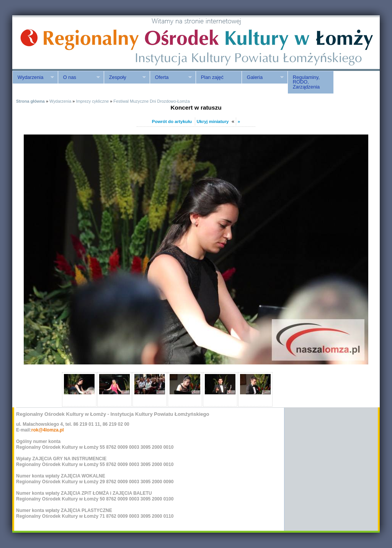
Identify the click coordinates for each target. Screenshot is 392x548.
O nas (79, 77)
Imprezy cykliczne (92, 101)
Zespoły (125, 77)
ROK (77, 43)
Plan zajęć (212, 77)
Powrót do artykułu (172, 121)
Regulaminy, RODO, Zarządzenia (306, 82)
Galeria (263, 77)
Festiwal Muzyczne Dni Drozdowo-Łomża (151, 101)
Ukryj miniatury (213, 121)
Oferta (171, 77)
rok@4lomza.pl (48, 430)
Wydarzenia (33, 77)
